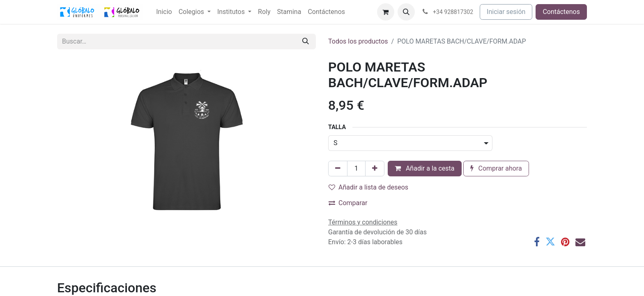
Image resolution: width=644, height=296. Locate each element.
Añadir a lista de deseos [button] (368, 187)
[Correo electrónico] (580, 242)
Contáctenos (561, 12)
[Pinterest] (565, 242)
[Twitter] (550, 242)
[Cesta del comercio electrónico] (386, 12)
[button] (406, 12)
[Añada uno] (375, 169)
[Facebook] (537, 242)
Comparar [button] (348, 203)
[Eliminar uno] (338, 169)
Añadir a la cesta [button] (425, 168)
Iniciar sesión (506, 12)
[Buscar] (306, 42)
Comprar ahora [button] (496, 168)
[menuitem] (164, 12)
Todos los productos (358, 41)
